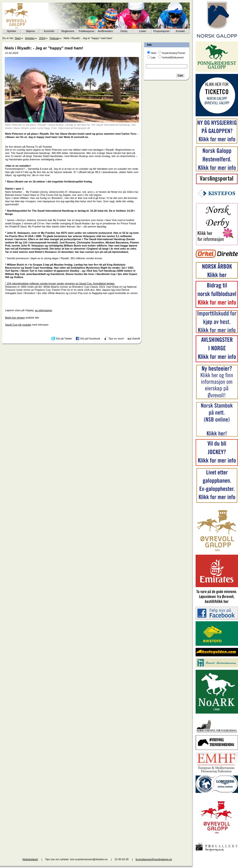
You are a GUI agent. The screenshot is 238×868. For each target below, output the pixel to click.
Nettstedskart (30, 859)
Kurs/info (49, 31)
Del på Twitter (64, 339)
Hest (154, 53)
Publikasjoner (87, 31)
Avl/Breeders (105, 31)
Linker (143, 31)
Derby (124, 31)
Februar (54, 38)
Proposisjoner (161, 31)
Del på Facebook (90, 339)
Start (18, 38)
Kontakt (180, 31)
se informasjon (44, 310)
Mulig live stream (15, 318)
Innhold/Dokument (173, 57)
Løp (153, 57)
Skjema (30, 31)
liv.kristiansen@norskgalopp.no (154, 859)
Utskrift (136, 339)
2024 (42, 38)
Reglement (68, 31)
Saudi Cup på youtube (18, 325)
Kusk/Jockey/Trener (174, 53)
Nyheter (12, 31)
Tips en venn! (116, 339)
